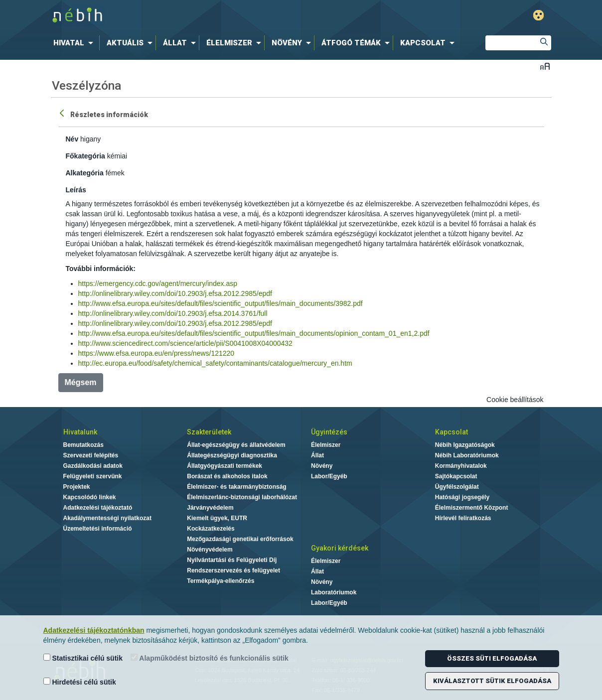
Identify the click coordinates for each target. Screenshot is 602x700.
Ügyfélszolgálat (457, 487)
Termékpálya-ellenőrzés (221, 581)
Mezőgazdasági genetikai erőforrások (240, 539)
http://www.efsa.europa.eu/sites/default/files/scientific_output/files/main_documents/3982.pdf (221, 303)
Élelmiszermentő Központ (472, 508)
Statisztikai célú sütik (83, 658)
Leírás (76, 190)
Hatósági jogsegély (462, 497)
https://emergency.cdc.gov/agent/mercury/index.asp (158, 283)
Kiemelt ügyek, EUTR (217, 518)
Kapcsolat (451, 432)
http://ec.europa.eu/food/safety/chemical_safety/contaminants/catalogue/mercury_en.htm (215, 363)
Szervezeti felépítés (91, 455)
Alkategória (85, 173)
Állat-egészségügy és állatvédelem (236, 445)
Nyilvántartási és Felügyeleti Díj (232, 560)
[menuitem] (75, 43)
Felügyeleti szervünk (93, 476)
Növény (322, 466)
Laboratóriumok (334, 592)
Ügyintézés (329, 432)
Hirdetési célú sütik (80, 682)
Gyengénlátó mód (538, 15)
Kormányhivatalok (461, 466)
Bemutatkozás (83, 445)
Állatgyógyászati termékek (225, 466)
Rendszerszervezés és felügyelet (233, 570)
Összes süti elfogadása (492, 658)
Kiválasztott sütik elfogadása (492, 681)
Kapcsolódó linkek (90, 497)
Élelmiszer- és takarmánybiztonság (236, 487)
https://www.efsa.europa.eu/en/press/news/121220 (156, 353)
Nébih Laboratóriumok (467, 455)
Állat (317, 455)
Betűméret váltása (545, 66)
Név (72, 139)
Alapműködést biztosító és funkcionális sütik (210, 658)
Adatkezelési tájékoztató (98, 508)
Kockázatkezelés (211, 529)
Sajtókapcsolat (456, 476)
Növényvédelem (210, 550)
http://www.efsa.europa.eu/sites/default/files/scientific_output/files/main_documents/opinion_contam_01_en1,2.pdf (254, 333)
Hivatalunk (80, 432)
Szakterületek (209, 432)
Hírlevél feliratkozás (463, 518)
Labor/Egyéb (329, 476)
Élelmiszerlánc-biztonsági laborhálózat (242, 497)
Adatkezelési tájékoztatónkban (94, 630)
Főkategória (85, 156)
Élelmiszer (326, 445)
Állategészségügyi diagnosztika (232, 455)
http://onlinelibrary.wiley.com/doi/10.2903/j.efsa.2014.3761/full (173, 313)
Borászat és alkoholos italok (227, 476)
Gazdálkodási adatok (93, 466)
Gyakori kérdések (340, 548)
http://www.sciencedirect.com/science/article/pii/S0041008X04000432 (185, 343)
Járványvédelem (210, 508)
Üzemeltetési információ (98, 529)
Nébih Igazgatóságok (465, 445)
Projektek (77, 487)
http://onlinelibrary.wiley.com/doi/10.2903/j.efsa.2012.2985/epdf (175, 293)
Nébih (195, 16)
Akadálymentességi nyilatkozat (107, 518)
